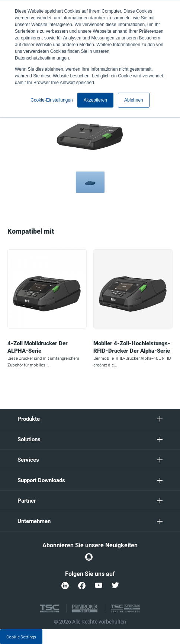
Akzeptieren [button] (95, 100)
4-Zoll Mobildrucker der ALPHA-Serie (38, 347)
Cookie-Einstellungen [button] (52, 100)
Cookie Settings (21, 637)
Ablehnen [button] (134, 100)
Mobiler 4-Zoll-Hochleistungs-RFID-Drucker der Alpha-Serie (132, 347)
